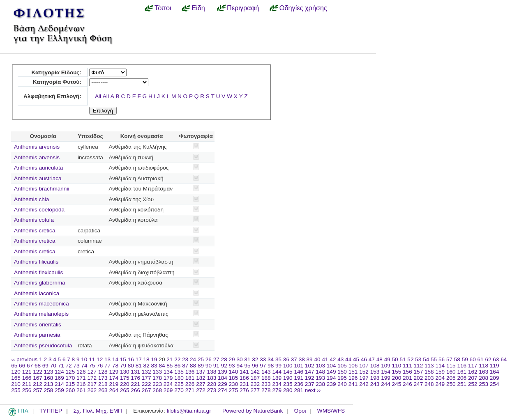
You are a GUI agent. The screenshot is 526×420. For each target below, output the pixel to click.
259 (59, 390)
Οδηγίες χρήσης (303, 8)
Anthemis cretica (35, 231)
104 (331, 366)
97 (263, 366)
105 (342, 366)
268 (157, 390)
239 (331, 384)
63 (496, 359)
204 (440, 378)
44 (348, 359)
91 (216, 366)
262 (92, 390)
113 (429, 366)
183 (212, 378)
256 (27, 390)
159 (440, 372)
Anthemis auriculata (38, 168)
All (98, 96)
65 (14, 366)
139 (223, 372)
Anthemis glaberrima (40, 283)
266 (135, 390)
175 (125, 378)
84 (162, 366)
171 (81, 378)
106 (353, 366)
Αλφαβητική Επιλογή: (52, 96)
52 (410, 359)
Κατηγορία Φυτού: (57, 82)
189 (277, 378)
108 (375, 366)
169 (59, 378)
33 (263, 359)
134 (168, 372)
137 (201, 372)
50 (395, 359)
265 (125, 390)
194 (331, 378)
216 (81, 384)
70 (53, 366)
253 (483, 384)
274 (223, 390)
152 (364, 372)
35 (278, 359)
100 (288, 366)
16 (131, 359)
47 (372, 359)
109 (386, 366)
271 (190, 390)
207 (473, 378)
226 (190, 384)
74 (84, 366)
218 (103, 384)
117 (473, 366)
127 (92, 372)
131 (135, 372)
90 (209, 366)
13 (107, 359)
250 (451, 384)
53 (418, 359)
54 (426, 359)
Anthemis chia (31, 199)
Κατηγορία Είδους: (56, 72)
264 (114, 390)
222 (146, 384)
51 (403, 359)
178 (157, 378)
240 (342, 384)
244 (386, 384)
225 (179, 384)
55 (434, 359)
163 (483, 372)
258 (49, 390)
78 (115, 366)
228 (212, 384)
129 (114, 372)
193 (320, 378)
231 (244, 384)
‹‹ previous (24, 359)
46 (364, 359)
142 (255, 372)
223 (157, 384)
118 (483, 366)
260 (70, 390)
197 (364, 378)
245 (397, 384)
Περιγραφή (243, 8)
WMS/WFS (331, 411)
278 (266, 390)
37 (294, 359)
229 (223, 384)
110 (397, 366)
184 (223, 378)
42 (333, 359)
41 (325, 359)
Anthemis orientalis (38, 325)
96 (255, 366)
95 (247, 366)
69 (45, 366)
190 (288, 378)
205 (451, 378)
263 (103, 390)
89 (201, 366)
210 (16, 384)
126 (81, 372)
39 (310, 359)
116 (462, 366)
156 (407, 372)
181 (190, 378)
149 (331, 372)
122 (38, 372)
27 (216, 359)
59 (465, 359)
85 (170, 366)
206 (462, 378)
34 (271, 359)
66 (22, 366)
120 (16, 372)
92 (224, 366)
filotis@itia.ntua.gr (189, 411)
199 (386, 378)
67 (30, 366)
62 (488, 359)
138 (212, 372)
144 (277, 372)
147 (310, 372)
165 (16, 378)
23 (185, 359)
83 (154, 366)
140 (234, 372)
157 (419, 372)
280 (288, 390)
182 (201, 378)
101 (299, 366)
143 (266, 372)
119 (495, 366)
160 (451, 372)
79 (123, 366)
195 (342, 378)
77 (107, 366)
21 (170, 359)
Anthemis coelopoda (39, 210)
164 (495, 372)
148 (320, 372)
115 (451, 366)
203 (429, 378)
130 (125, 372)
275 (234, 390)
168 (49, 378)
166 (27, 378)
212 (38, 384)
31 (247, 359)
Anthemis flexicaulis (38, 272)
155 (397, 372)
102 (310, 366)
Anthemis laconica (37, 293)
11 (92, 359)
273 (212, 390)
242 (364, 384)
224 (168, 384)
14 (115, 359)
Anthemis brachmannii (42, 189)
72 (69, 366)
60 (473, 359)
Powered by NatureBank (253, 411)
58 (457, 359)
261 (81, 390)
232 (255, 384)
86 (177, 366)
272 (201, 390)
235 (288, 384)
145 (288, 372)
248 (429, 384)
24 (193, 359)
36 (286, 359)
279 (277, 390)
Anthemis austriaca (38, 178)
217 (92, 384)
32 (255, 359)
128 (103, 372)
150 (342, 372)
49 (387, 359)
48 (380, 359)
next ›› (313, 390)
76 (100, 366)
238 (320, 384)
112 (419, 366)
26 (209, 359)
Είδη (198, 8)
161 (462, 372)
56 (442, 359)
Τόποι (163, 8)
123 (49, 372)
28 (224, 359)
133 (157, 372)
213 (49, 384)
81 (139, 366)
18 (146, 359)
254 (495, 384)
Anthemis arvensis (37, 147)
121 (27, 372)
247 (419, 384)
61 (481, 359)
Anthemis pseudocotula (43, 345)
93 (232, 366)
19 (154, 359)
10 (84, 359)
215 (70, 384)
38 (302, 359)
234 (277, 384)
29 (232, 359)
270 (179, 390)
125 (70, 372)
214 (59, 384)
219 (114, 384)
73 (76, 366)
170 (70, 378)
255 (16, 390)
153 (375, 372)
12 (100, 359)
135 (179, 372)
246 (407, 384)
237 (310, 384)
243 (375, 384)
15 (123, 359)
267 (146, 390)
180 (179, 378)
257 (38, 390)
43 (340, 359)
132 (146, 372)
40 (317, 359)
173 (103, 378)
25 (201, 359)
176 (135, 378)
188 (266, 378)
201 (407, 378)
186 (244, 378)
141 (244, 372)
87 (185, 366)
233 (266, 384)
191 (299, 378)
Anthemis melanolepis (41, 314)
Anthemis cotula (34, 220)
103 (320, 366)
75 (92, 366)
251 (462, 384)
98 (271, 366)
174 (114, 378)
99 (278, 366)
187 (255, 378)
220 (125, 384)
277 (255, 390)
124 (59, 372)
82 (146, 366)
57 (449, 359)
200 (397, 378)
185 (234, 378)
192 (310, 378)
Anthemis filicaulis (36, 262)
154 (386, 372)
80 (131, 366)
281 (299, 390)
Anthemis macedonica (42, 304)
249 (440, 384)
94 (239, 366)
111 (407, 366)
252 (473, 384)
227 (201, 384)
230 (234, 384)
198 (375, 378)
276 (244, 390)
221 (135, 384)
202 (419, 378)
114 (440, 366)
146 (299, 372)
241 (353, 384)
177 (146, 378)
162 (473, 372)
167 (38, 378)
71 (61, 366)
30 (239, 359)
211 (27, 384)
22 (177, 359)
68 (38, 366)
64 (504, 359)
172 (92, 378)
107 (364, 366)
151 (353, 372)
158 (429, 372)
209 (495, 378)
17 (139, 359)
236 (299, 384)
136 (190, 372)
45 (356, 359)
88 (193, 366)
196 (353, 378)
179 (168, 378)
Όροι (300, 411)
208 (483, 378)
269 (168, 390)
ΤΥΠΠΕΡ (51, 411)
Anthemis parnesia (37, 335)
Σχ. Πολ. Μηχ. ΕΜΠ (97, 411)
